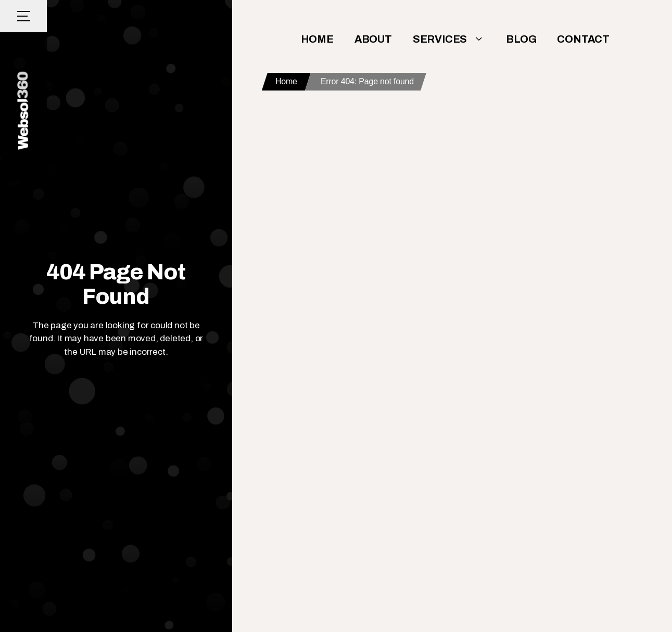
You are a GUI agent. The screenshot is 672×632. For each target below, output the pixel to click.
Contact (583, 39)
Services (449, 39)
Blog (521, 39)
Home (317, 39)
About (373, 39)
